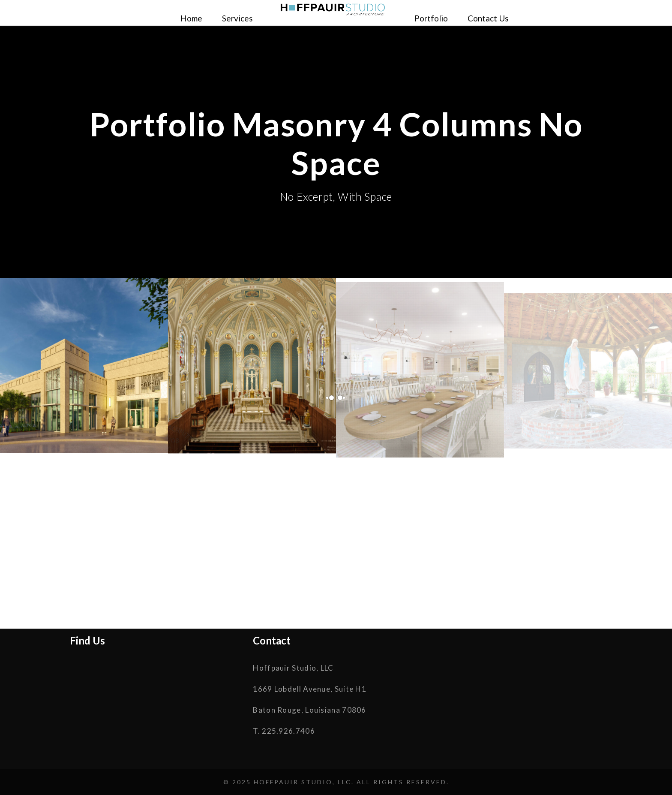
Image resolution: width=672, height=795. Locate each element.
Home (191, 18)
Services (237, 18)
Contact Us (488, 18)
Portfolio (431, 18)
